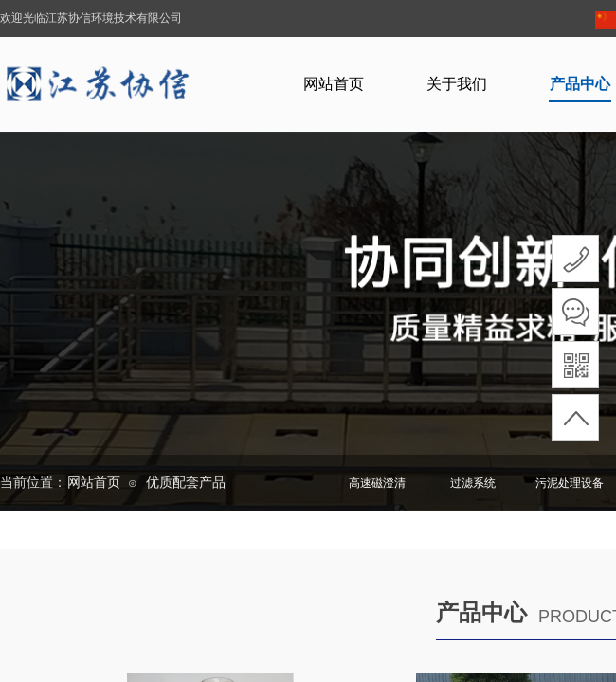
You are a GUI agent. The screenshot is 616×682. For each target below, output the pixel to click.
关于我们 (457, 84)
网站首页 (334, 84)
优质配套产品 (186, 483)
